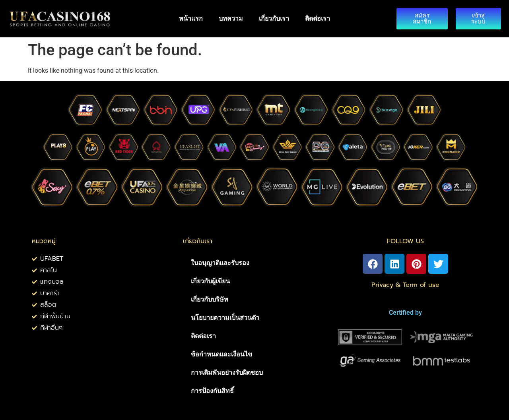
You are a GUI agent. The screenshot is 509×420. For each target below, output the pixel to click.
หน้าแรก (191, 18)
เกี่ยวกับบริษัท (210, 299)
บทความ (231, 18)
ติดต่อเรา (318, 18)
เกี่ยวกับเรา (274, 18)
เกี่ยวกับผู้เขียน (210, 281)
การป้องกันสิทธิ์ (212, 391)
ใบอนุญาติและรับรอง (220, 263)
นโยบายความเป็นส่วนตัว (225, 318)
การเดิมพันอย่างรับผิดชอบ (227, 373)
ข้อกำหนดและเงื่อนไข (221, 354)
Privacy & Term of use (405, 285)
